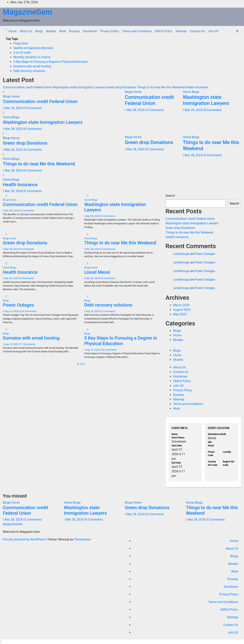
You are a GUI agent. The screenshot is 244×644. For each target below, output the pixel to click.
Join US (213, 31)
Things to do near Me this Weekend (39, 164)
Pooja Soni (21, 43)
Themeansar (82, 539)
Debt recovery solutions (29, 71)
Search (170, 196)
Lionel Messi (97, 272)
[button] (237, 31)
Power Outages (18, 305)
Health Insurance (20, 185)
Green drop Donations (25, 143)
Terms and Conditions (137, 31)
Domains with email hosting (32, 66)
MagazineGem (27, 12)
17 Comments (28, 344)
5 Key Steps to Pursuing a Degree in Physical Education (51, 62)
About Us (26, 31)
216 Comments (28, 311)
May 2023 (180, 314)
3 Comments (33, 108)
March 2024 (181, 305)
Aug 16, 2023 (12, 311)
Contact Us (197, 31)
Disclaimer (90, 31)
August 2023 (182, 310)
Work (63, 31)
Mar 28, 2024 (14, 108)
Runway (75, 31)
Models (51, 31)
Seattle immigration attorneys (33, 48)
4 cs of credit (22, 53)
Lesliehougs (181, 254)
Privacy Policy (110, 31)
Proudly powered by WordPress (24, 539)
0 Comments (33, 129)
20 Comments (109, 350)
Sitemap (181, 31)
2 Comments (108, 311)
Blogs (39, 31)
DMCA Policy (164, 31)
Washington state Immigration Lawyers (43, 122)
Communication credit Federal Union (40, 101)
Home (13, 31)
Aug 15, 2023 (12, 344)
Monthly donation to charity (32, 57)
